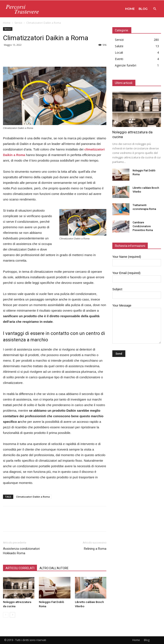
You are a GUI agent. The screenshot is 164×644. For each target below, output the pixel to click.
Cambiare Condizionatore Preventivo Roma (143, 226)
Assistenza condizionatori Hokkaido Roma (21, 551)
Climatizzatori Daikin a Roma (33, 497)
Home (130, 9)
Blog (143, 9)
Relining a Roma (95, 549)
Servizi (18, 23)
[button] (155, 9)
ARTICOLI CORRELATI (20, 568)
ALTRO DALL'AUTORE (54, 568)
